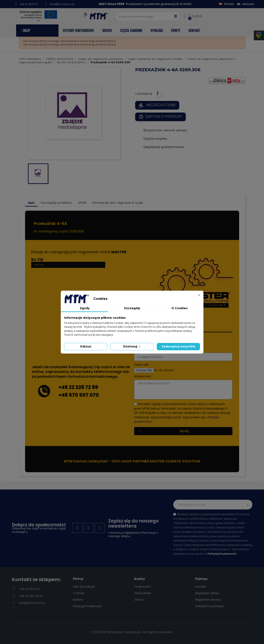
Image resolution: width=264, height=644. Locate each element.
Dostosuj (132, 346)
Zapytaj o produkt (160, 117)
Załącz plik (141, 365)
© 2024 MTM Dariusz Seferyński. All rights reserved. (132, 632)
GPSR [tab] (82, 203)
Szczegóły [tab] (132, 308)
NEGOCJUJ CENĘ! (157, 105)
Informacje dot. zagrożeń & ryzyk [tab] (118, 203)
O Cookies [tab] (179, 308)
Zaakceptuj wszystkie (178, 346)
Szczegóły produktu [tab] (56, 203)
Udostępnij (158, 93)
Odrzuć (86, 346)
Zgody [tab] (85, 308)
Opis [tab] (31, 203)
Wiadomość (143, 376)
